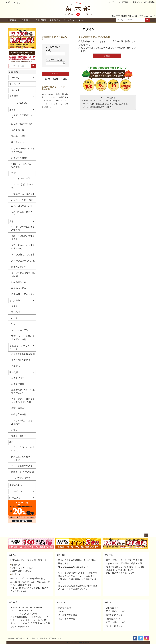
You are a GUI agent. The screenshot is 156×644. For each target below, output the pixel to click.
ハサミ (14, 430)
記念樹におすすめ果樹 (22, 124)
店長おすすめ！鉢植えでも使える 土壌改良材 (23, 401)
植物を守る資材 (19, 414)
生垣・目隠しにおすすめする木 (23, 238)
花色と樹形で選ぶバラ (22, 206)
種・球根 (16, 312)
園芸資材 (14, 372)
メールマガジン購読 (68, 615)
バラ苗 (13, 173)
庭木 (12, 222)
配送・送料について (115, 611)
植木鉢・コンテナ (20, 436)
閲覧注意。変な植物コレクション (23, 458)
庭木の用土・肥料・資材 (23, 294)
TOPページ (15, 78)
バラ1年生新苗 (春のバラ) (22, 186)
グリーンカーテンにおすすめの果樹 (23, 150)
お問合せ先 (13, 602)
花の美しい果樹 (19, 136)
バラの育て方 (16, 491)
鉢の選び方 (15, 498)
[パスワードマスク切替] (63, 63)
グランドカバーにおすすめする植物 (23, 247)
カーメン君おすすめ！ (22, 466)
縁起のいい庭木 (19, 288)
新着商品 (12, 20)
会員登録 (124, 2)
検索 (147, 20)
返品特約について (55, 638)
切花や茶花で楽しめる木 (23, 255)
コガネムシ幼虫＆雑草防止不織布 (23, 422)
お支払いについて (114, 615)
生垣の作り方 (16, 485)
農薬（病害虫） (19, 408)
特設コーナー (16, 442)
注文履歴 (14, 96)
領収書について (113, 619)
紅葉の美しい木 (19, 282)
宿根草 (14, 306)
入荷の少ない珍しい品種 (23, 261)
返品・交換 (109, 555)
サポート (108, 602)
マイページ (69, 20)
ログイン (114, 2)
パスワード (54, 60)
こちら (70, 567)
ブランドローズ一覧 (21, 178)
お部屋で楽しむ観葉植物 (23, 354)
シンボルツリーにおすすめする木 (23, 228)
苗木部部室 (41, 20)
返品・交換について (115, 622)
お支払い (12, 555)
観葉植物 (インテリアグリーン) (20, 347)
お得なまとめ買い (20, 158)
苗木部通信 (150, 2)
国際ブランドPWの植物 (23, 472)
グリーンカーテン (20, 330)
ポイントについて (114, 626)
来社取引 (26, 20)
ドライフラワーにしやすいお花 (23, 449)
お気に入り (55, 20)
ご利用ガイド (137, 2)
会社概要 (11, 638)
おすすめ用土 (18, 378)
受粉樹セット (18, 142)
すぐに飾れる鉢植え (21, 360)
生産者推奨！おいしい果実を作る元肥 (23, 391)
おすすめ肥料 (18, 384)
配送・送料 (61, 555)
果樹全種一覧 (18, 130)
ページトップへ (146, 535)
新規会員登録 (64, 608)
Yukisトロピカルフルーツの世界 (22, 165)
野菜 (13, 324)
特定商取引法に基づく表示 (26, 638)
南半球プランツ (19, 267)
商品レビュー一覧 (67, 619)
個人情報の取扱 (42, 638)
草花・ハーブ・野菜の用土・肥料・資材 (23, 338)
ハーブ (14, 318)
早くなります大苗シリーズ (23, 116)
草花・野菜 (15, 301)
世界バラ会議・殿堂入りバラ (23, 214)
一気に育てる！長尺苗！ (23, 194)
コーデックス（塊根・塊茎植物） (23, 274)
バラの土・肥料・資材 (22, 200)
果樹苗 (13, 110)
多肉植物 (16, 366)
